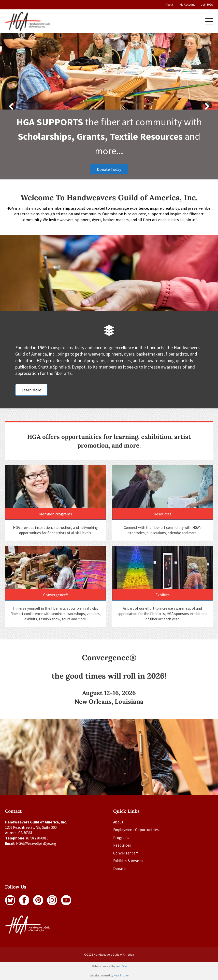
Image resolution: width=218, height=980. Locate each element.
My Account (187, 4)
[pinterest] (38, 900)
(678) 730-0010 (37, 838)
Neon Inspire (121, 975)
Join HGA (207, 4)
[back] (11, 106)
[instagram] (52, 900)
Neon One (121, 966)
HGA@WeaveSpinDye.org (36, 843)
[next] (207, 106)
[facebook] (24, 900)
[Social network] (10, 900)
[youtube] (66, 900)
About (169, 4)
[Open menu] (209, 21)
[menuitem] (136, 823)
